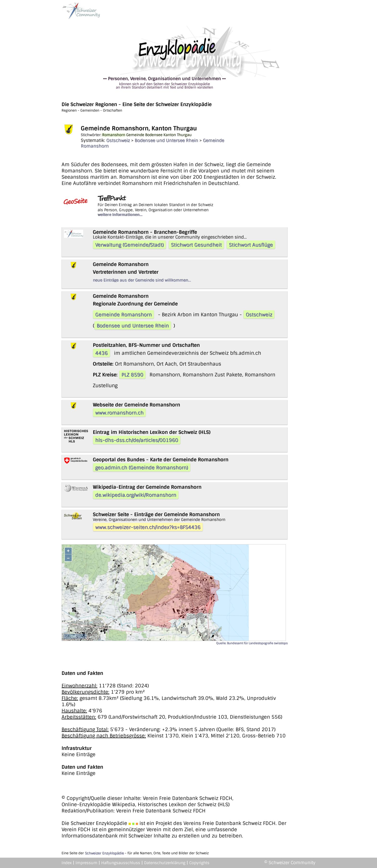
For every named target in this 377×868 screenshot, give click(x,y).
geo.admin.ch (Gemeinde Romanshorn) (142, 468)
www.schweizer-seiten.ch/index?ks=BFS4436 (148, 527)
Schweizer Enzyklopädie (104, 853)
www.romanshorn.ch (119, 413)
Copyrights (199, 863)
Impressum (86, 863)
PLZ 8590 (132, 375)
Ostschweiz (118, 140)
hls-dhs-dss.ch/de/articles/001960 (137, 440)
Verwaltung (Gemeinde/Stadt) (129, 245)
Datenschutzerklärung (165, 863)
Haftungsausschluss (121, 863)
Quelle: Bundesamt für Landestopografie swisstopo (252, 643)
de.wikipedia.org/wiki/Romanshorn (136, 495)
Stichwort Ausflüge (251, 245)
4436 (101, 353)
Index (67, 863)
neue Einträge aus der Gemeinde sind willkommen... (142, 280)
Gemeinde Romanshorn (123, 315)
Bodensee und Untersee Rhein (166, 140)
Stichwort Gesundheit (196, 245)
